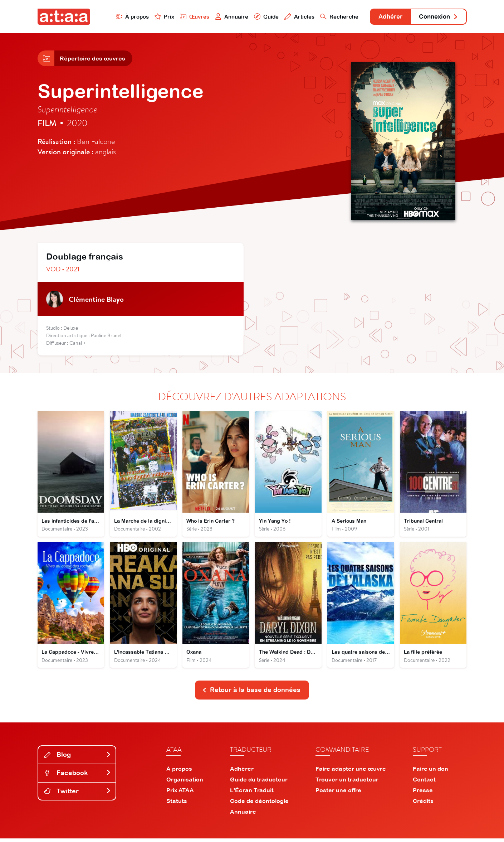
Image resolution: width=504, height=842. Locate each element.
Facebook (78, 777)
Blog (78, 758)
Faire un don (430, 772)
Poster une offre (338, 794)
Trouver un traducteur (347, 783)
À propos (124, 17)
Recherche (332, 17)
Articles (292, 17)
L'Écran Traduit (252, 794)
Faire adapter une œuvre (351, 772)
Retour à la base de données (251, 694)
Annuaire (224, 17)
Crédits (423, 804)
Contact (424, 783)
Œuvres (187, 17)
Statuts (177, 804)
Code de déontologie (259, 804)
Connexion (437, 17)
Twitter (78, 795)
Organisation (185, 783)
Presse (423, 794)
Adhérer (385, 17)
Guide (259, 17)
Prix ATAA (180, 794)
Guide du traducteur (259, 783)
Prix (156, 17)
